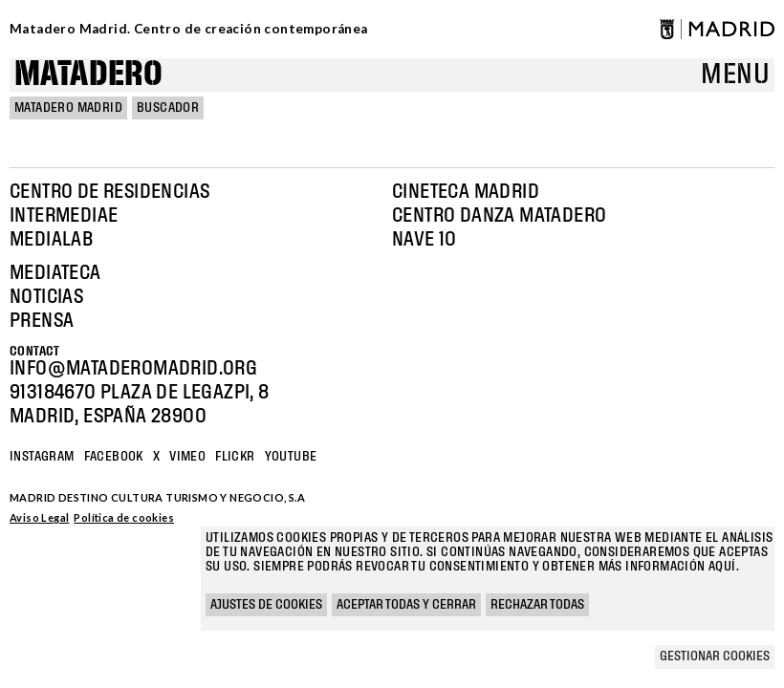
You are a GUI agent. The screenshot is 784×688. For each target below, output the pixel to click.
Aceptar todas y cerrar (406, 605)
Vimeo (187, 457)
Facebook (114, 457)
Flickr (235, 457)
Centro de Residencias (109, 192)
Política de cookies (124, 517)
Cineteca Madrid (466, 192)
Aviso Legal (39, 517)
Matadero (88, 75)
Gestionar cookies (715, 656)
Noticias (46, 297)
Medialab (51, 240)
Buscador (168, 108)
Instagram (42, 457)
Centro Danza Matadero (499, 216)
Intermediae (64, 216)
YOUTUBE (291, 457)
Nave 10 (425, 240)
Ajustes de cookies (266, 605)
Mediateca (55, 273)
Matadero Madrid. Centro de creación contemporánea (189, 29)
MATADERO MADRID (68, 108)
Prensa (42, 321)
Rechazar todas (537, 605)
